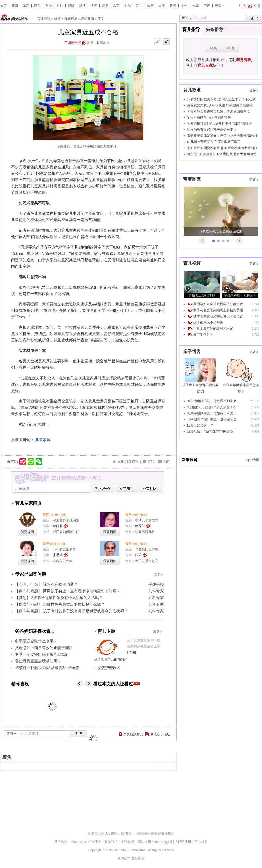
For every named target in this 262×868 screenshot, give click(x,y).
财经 (49, 6)
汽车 (196, 6)
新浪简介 (61, 842)
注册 (242, 6)
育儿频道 (44, 19)
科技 (60, 6)
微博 (82, 6)
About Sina (78, 842)
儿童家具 (43, 440)
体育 (26, 6)
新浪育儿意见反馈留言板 (106, 833)
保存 (135, 462)
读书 (105, 6)
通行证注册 (183, 842)
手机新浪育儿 (133, 734)
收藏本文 (103, 43)
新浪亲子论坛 (160, 734)
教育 (116, 6)
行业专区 (253, 460)
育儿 (139, 6)
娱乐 (37, 6)
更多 (218, 6)
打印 (151, 462)
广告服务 (95, 842)
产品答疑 (201, 842)
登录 (213, 49)
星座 (162, 6)
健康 (150, 6)
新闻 (15, 6)
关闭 (166, 462)
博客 (94, 6)
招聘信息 (128, 842)
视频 (71, 6)
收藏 (173, 6)
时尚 (128, 6)
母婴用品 (71, 19)
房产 (207, 6)
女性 (184, 6)
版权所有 (138, 858)
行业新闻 (87, 19)
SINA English (163, 842)
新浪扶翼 (189, 460)
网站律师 (144, 842)
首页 (3, 6)
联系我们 (111, 842)
